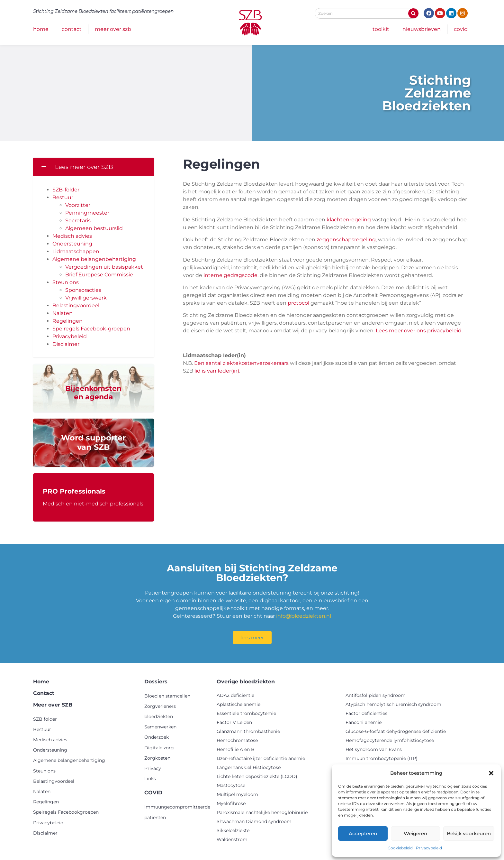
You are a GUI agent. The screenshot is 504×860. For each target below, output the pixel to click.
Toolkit (381, 29)
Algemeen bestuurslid (94, 228)
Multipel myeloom (237, 794)
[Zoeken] (413, 13)
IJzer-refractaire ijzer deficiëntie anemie (261, 758)
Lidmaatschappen (76, 251)
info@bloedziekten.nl (304, 616)
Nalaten (63, 313)
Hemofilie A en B (236, 749)
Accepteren (363, 833)
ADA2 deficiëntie (235, 695)
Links (150, 779)
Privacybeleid (429, 848)
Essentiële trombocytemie (246, 713)
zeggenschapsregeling (346, 240)
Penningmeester (87, 213)
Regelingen (67, 321)
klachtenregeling (349, 220)
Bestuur (63, 197)
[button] (491, 773)
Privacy (153, 768)
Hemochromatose (237, 740)
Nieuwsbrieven (422, 29)
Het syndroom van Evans (374, 749)
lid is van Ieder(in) (216, 371)
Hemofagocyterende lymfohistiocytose (390, 740)
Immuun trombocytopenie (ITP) (382, 758)
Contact (72, 29)
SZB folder (45, 719)
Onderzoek (157, 737)
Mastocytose (231, 785)
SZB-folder (66, 190)
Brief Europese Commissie (99, 275)
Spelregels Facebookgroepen (66, 812)
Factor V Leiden (234, 722)
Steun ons (66, 282)
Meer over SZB (113, 29)
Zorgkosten (157, 758)
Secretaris (78, 221)
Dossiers (156, 682)
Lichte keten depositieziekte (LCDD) (257, 776)
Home (41, 29)
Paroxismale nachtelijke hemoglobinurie (262, 812)
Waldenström (232, 839)
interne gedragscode (230, 275)
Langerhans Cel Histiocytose (249, 767)
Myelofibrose (231, 803)
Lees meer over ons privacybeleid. (419, 331)
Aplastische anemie (239, 704)
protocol (298, 303)
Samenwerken (160, 727)
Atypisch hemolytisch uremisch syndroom (393, 704)
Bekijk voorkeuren (469, 833)
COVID (461, 29)
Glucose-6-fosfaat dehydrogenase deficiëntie (396, 731)
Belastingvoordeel (76, 305)
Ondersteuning (72, 244)
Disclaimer (66, 344)
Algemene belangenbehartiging (94, 259)
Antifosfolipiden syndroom (376, 695)
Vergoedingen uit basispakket (104, 267)
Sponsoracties (83, 290)
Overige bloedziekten (246, 682)
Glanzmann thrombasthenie (248, 731)
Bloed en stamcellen (167, 696)
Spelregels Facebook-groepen (91, 329)
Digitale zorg (159, 748)
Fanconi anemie (364, 722)
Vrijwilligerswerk (86, 298)
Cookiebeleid (400, 848)
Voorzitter (78, 205)
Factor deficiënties (366, 713)
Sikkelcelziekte (233, 830)
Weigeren (415, 833)
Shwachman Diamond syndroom (254, 821)
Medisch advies (72, 236)
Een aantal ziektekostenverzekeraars (241, 363)
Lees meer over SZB (84, 167)
